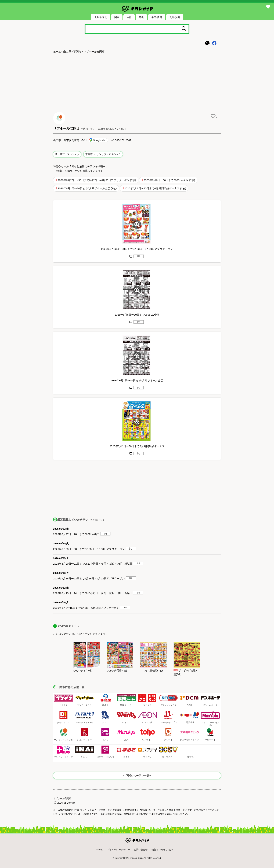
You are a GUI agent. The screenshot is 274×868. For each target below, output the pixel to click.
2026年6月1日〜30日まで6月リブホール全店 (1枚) (87, 188)
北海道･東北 (100, 17)
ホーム (57, 52)
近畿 (141, 17)
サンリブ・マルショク (67, 154)
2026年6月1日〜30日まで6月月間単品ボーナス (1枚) (155, 188)
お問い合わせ (141, 850)
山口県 (67, 52)
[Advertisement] (137, 82)
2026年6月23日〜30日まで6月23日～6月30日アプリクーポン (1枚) (97, 180)
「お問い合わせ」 (69, 814)
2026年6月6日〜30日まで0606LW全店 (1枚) (169, 180)
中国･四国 (157, 17)
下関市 (77, 52)
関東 (117, 17)
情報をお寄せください (163, 850)
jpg (139, 256)
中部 (129, 17)
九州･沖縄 (175, 17)
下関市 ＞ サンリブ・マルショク (103, 154)
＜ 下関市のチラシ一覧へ (137, 775)
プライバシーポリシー (118, 850)
